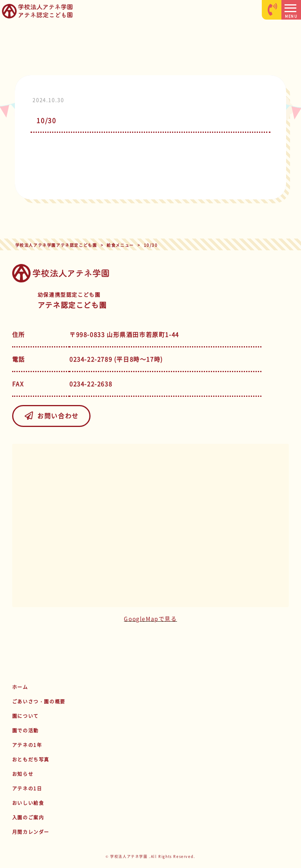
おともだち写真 (31, 759)
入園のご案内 (28, 817)
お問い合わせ (51, 416)
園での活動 (25, 731)
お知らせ (23, 774)
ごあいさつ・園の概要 (39, 702)
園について (25, 716)
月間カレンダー (31, 832)
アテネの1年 (27, 745)
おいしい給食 (28, 803)
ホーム (20, 687)
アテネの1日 (27, 788)
